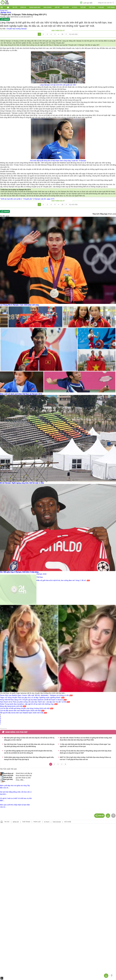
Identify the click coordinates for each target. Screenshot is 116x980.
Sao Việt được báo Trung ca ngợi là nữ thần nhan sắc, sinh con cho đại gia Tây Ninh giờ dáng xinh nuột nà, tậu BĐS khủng (29, 745)
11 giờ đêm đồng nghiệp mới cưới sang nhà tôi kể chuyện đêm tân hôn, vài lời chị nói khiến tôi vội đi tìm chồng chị (28, 752)
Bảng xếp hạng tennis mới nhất (11, 706)
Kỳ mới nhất (73, 34)
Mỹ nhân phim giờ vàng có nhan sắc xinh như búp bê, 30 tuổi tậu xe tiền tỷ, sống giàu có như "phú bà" (29, 739)
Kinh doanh (48, 7)
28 (62, 34)
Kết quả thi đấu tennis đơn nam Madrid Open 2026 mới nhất (22, 713)
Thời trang (111, 7)
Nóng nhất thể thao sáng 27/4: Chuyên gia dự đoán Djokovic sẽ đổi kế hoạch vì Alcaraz (31, 700)
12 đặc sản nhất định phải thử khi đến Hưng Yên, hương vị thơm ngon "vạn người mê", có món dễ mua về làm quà (85, 745)
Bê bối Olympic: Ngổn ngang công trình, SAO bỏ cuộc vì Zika (22, 483)
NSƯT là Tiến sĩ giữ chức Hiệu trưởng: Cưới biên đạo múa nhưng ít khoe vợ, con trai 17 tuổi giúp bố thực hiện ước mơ (85, 758)
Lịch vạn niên (86, 3)
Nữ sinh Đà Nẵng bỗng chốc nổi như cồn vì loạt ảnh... (16, 793)
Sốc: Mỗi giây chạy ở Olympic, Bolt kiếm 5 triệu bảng (19, 572)
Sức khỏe (66, 7)
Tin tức (15, 7)
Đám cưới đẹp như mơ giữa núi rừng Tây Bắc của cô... (15, 787)
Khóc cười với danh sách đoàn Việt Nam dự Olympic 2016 (21, 394)
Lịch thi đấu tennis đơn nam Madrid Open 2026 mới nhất (20, 710)
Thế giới (83, 7)
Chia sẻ (6, 19)
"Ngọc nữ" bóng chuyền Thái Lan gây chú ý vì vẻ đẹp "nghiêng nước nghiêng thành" (30, 697)
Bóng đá (23, 7)
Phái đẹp (101, 7)
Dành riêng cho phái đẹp (16, 732)
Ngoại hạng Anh (35, 7)
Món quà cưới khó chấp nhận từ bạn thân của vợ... (15, 806)
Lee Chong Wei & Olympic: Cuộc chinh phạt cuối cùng (19, 305)
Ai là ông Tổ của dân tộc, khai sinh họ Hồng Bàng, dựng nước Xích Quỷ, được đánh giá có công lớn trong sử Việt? (86, 752)
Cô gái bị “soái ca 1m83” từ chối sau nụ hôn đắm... (16, 799)
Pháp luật (37, 822)
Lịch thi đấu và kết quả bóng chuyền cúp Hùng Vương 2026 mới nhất (25, 708)
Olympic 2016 (41, 574)
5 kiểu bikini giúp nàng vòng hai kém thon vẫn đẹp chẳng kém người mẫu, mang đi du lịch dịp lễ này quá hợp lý (29, 758)
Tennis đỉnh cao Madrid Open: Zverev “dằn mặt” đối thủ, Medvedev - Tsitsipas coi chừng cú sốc (34, 695)
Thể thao (92, 7)
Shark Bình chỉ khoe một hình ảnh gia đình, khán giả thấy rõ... (8, 777)
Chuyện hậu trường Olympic (17, 29)
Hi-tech (75, 7)
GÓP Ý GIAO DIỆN (6, 831)
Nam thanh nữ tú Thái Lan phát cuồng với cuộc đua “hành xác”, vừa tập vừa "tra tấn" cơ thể (33, 702)
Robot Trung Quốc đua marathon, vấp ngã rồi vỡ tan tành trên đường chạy (27, 704)
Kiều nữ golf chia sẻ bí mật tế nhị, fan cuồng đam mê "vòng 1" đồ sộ (61, 580)
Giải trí (57, 7)
